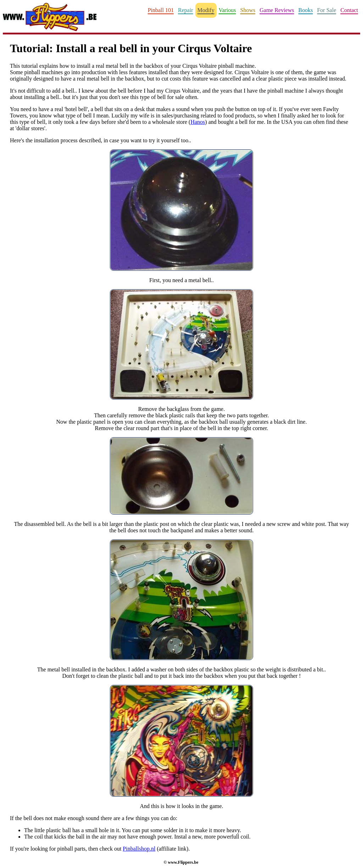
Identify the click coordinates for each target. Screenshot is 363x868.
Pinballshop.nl (139, 849)
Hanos (198, 122)
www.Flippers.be (183, 862)
